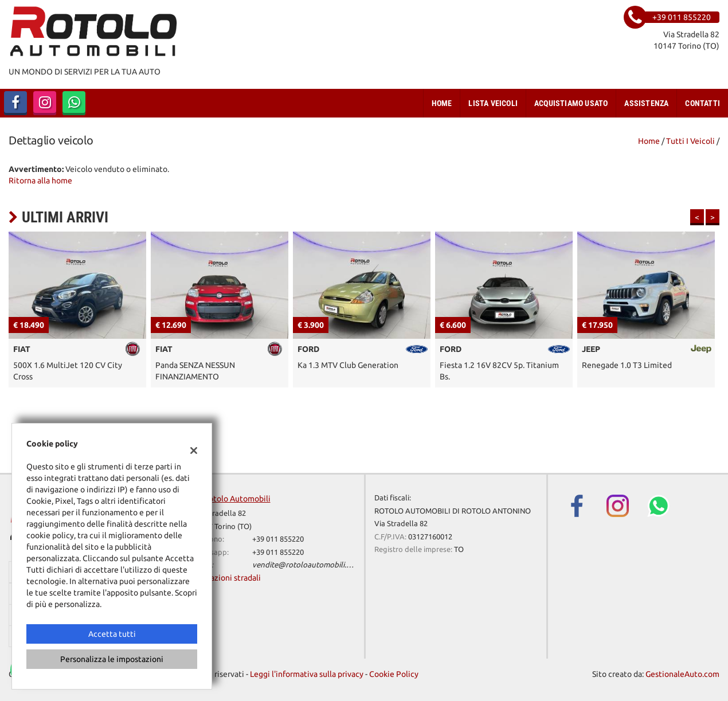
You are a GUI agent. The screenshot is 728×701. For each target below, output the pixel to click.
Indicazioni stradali (227, 578)
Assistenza (646, 103)
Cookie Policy (394, 674)
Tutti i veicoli (690, 141)
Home (442, 103)
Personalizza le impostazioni (112, 659)
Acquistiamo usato (571, 103)
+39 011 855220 (278, 539)
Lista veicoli (493, 103)
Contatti (702, 103)
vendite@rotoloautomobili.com (306, 565)
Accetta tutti (112, 634)
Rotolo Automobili (237, 499)
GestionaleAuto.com (682, 674)
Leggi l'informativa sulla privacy (307, 674)
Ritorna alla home (40, 181)
